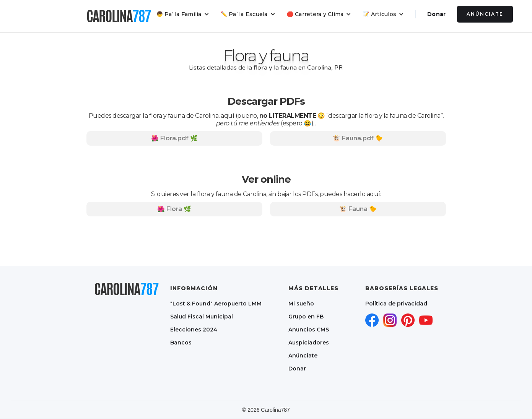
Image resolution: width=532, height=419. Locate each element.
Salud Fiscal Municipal (202, 317)
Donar (436, 14)
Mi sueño (301, 304)
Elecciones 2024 (194, 330)
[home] (119, 16)
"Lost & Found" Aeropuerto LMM (216, 304)
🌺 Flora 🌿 (174, 209)
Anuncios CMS (309, 330)
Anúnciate (485, 14)
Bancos (181, 343)
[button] (183, 14)
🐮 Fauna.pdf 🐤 (358, 138)
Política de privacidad (396, 304)
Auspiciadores (309, 343)
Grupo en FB (306, 317)
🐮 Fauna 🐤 (358, 209)
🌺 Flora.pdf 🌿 (174, 138)
